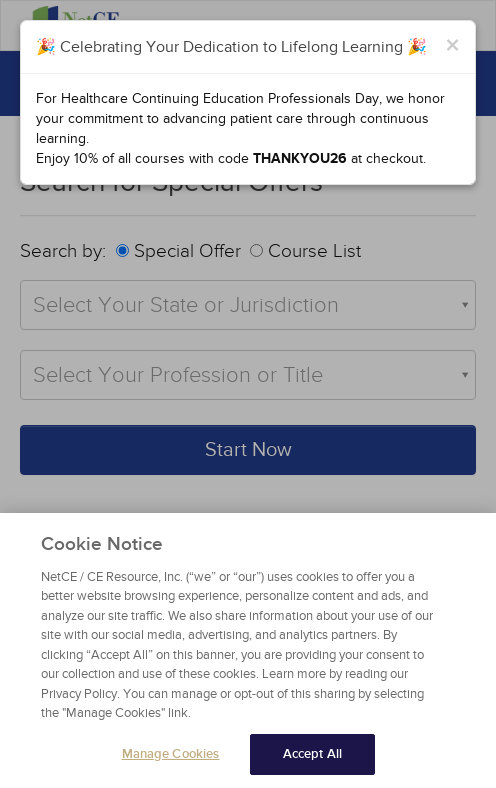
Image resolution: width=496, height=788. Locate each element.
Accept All (312, 760)
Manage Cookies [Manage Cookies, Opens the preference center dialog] (171, 760)
